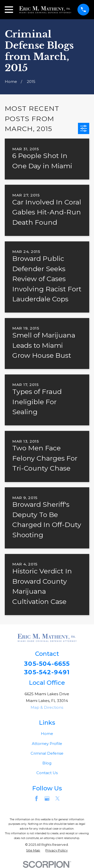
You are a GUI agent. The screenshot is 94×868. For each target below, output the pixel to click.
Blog (47, 763)
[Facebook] (36, 798)
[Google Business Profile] (47, 798)
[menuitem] (33, 851)
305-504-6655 (47, 664)
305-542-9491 (47, 672)
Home (47, 734)
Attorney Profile (47, 744)
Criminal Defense (47, 753)
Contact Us (47, 773)
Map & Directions (47, 707)
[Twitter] (58, 798)
